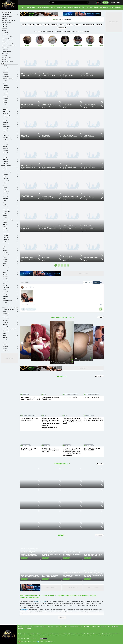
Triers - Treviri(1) (6, 53)
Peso (61, 25)
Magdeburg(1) (5, 42)
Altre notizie (100, 535)
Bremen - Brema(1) (6, 22)
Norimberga (70, 75)
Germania (36, 601)
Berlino (27, 75)
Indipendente (86, 31)
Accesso (105, 2)
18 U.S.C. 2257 (21, 639)
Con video (67, 31)
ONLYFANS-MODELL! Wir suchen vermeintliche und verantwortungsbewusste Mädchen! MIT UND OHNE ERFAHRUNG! (72, 452)
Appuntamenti (31, 7)
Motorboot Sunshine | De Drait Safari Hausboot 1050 (93, 419)
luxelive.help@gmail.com (50, 642)
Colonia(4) (4, 26)
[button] (22, 343)
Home (23, 7)
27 (28, 74)
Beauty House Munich (91, 397)
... (65, 265)
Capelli (30, 25)
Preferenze (61, 28)
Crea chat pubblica (31, 309)
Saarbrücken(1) (5, 50)
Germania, (23, 75)
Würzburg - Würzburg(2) (7, 61)
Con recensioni (41, 31)
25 (66, 74)
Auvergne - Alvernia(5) (7, 17)
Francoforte (91, 198)
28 (88, 74)
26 (89, 105)
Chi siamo (28, 629)
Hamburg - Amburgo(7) (7, 36)
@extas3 (40, 642)
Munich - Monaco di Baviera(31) (9, 46)
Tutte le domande (88, 282)
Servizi (76, 25)
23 (46, 74)
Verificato (51, 31)
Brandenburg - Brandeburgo (92, 228)
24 (27, 105)
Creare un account (115, 2)
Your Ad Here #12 (51, 588)
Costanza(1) (5, 28)
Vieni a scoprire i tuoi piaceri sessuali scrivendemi (30, 398)
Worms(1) (4, 59)
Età (23, 25)
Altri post (100, 464)
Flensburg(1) (5, 32)
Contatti (21, 629)
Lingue (98, 25)
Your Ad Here (10, 358)
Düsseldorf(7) (5, 30)
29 (67, 105)
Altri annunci (99, 376)
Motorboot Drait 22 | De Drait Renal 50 (92, 449)
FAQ (112, 7)
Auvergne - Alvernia (51, 75)
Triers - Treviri (92, 167)
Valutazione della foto (74, 7)
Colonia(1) (4, 24)
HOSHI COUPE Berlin (70, 397)
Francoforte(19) (6, 34)
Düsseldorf (91, 75)
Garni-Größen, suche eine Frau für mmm (50, 398)
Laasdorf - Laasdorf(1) (7, 40)
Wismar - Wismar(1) (7, 57)
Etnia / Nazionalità (87, 25)
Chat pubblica (104, 7)
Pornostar (76, 31)
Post (84, 7)
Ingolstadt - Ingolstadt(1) (8, 38)
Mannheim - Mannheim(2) (8, 44)
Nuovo (59, 31)
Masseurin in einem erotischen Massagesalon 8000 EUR (50, 450)
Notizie (96, 7)
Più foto (101, 317)
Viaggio (53, 25)
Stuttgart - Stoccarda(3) (7, 52)
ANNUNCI (90, 7)
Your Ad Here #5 (83, 368)
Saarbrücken (91, 137)
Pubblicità (118, 7)
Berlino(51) (5, 19)
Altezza (68, 25)
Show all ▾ (62, 618)
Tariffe (38, 25)
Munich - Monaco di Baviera (30, 197)
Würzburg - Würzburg (72, 137)
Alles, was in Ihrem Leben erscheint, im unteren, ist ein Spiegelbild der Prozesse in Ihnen (72, 421)
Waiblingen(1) (5, 55)
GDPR (28, 639)
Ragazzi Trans (61, 7)
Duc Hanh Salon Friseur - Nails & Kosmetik (29, 419)
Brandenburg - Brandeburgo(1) (9, 20)
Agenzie (53, 7)
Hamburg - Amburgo (93, 106)
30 (88, 226)
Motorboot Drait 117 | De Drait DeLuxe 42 (29, 449)
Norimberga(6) (5, 48)
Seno (45, 25)
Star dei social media (43, 7)
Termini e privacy (34, 639)
